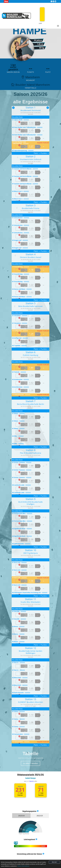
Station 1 (31, 107)
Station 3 (31, 205)
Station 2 (31, 156)
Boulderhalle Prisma (31, 208)
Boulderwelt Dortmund (31, 110)
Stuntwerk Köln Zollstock (31, 159)
